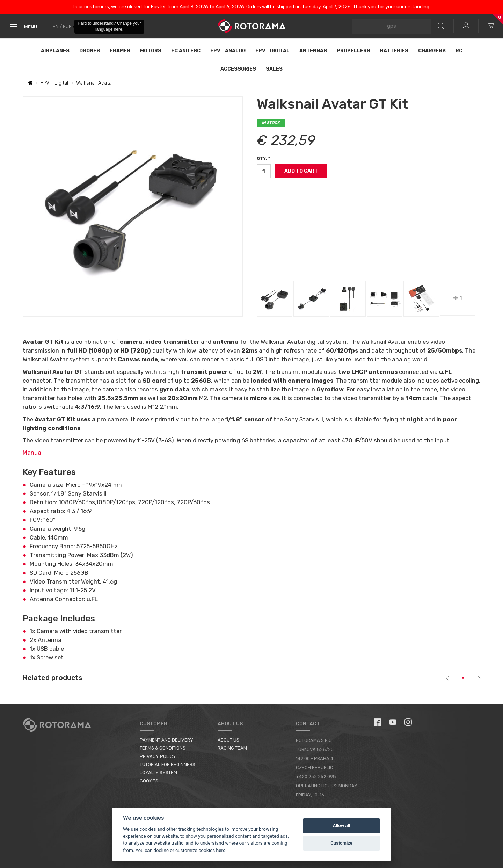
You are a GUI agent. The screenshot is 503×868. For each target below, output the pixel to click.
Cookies (149, 781)
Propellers (353, 51)
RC (459, 51)
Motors (151, 51)
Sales (274, 69)
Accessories (238, 69)
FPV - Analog (228, 51)
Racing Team (232, 748)
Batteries (394, 51)
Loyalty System (158, 772)
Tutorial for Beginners (167, 764)
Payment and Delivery (166, 740)
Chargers (432, 51)
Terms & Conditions (163, 748)
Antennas (313, 51)
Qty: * (263, 158)
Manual (33, 453)
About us (228, 740)
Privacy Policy (158, 756)
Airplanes (55, 51)
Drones (90, 51)
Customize (341, 843)
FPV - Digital (272, 51)
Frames (120, 51)
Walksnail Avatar (95, 83)
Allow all (342, 826)
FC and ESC (186, 51)
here (221, 850)
